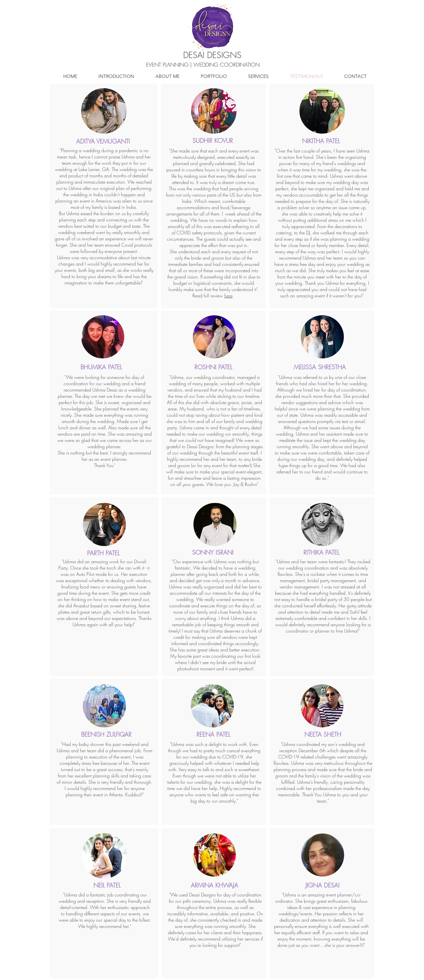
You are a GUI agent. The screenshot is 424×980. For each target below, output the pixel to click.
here (228, 296)
